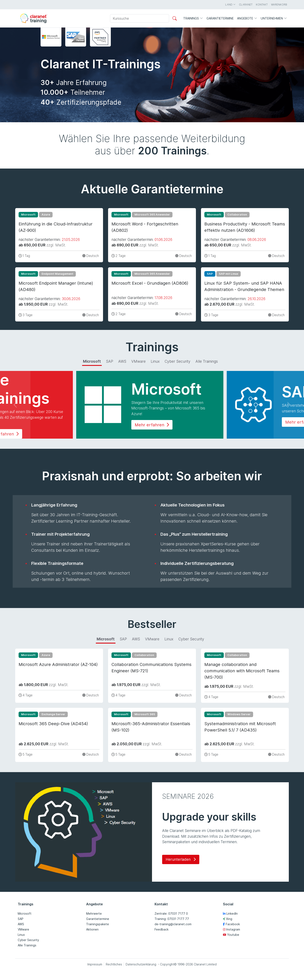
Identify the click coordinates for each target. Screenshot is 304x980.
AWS (21, 924)
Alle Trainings (27, 945)
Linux (21, 935)
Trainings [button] (193, 19)
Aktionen (92, 929)
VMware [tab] (138, 361)
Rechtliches (114, 964)
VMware (23, 929)
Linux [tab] (155, 361)
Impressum (95, 964)
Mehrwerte (94, 913)
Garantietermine (98, 919)
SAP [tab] (110, 361)
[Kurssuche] (140, 18)
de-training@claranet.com (173, 924)
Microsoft (25, 913)
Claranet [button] (246, 5)
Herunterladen (181, 859)
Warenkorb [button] (279, 5)
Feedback (161, 929)
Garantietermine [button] (220, 18)
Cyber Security (28, 940)
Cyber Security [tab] (178, 361)
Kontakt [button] (262, 5)
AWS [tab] (122, 361)
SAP (21, 919)
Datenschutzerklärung (141, 964)
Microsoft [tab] (92, 361)
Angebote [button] (247, 19)
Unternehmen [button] (274, 19)
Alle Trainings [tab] (207, 361)
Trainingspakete (98, 924)
